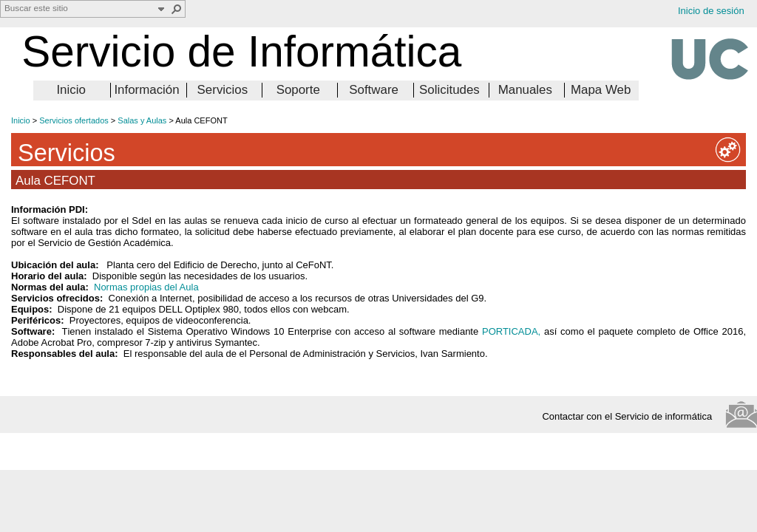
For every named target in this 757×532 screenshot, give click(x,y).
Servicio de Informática (241, 51)
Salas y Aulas (142, 120)
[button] (177, 9)
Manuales (525, 90)
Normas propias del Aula (146, 287)
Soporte (298, 90)
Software (374, 90)
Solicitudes (449, 90)
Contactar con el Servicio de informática (631, 416)
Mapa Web (601, 90)
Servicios (223, 90)
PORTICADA (510, 331)
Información (146, 90)
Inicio (71, 90)
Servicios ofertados (74, 120)
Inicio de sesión (711, 11)
